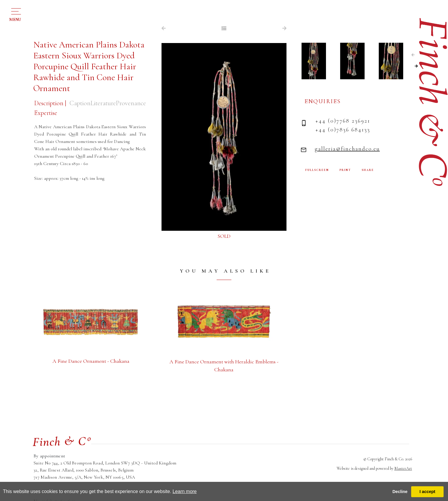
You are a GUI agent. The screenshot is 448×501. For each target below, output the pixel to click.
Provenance (131, 103)
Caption (80, 103)
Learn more (185, 491)
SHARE (368, 170)
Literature (103, 103)
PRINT (345, 170)
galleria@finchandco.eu (347, 149)
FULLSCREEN (317, 170)
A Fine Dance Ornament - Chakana (91, 361)
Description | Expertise (50, 108)
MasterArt (403, 468)
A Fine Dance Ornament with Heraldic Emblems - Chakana (224, 366)
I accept (427, 492)
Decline (400, 492)
